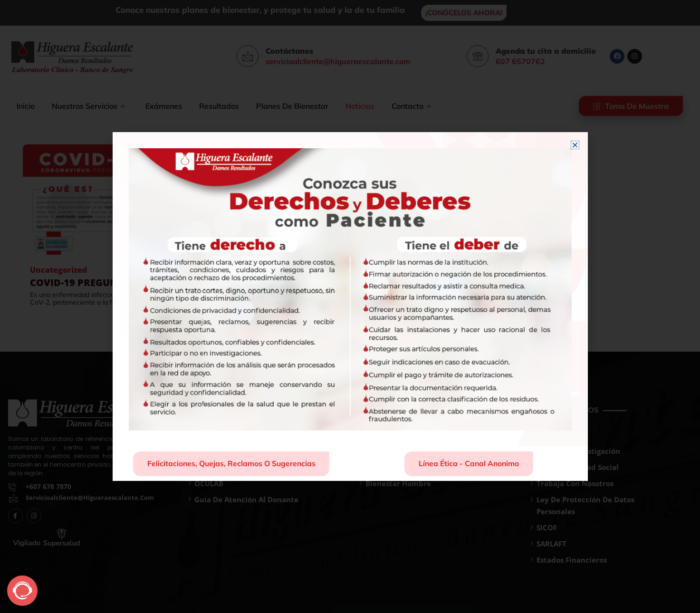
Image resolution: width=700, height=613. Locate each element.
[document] (350, 306)
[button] (575, 144)
